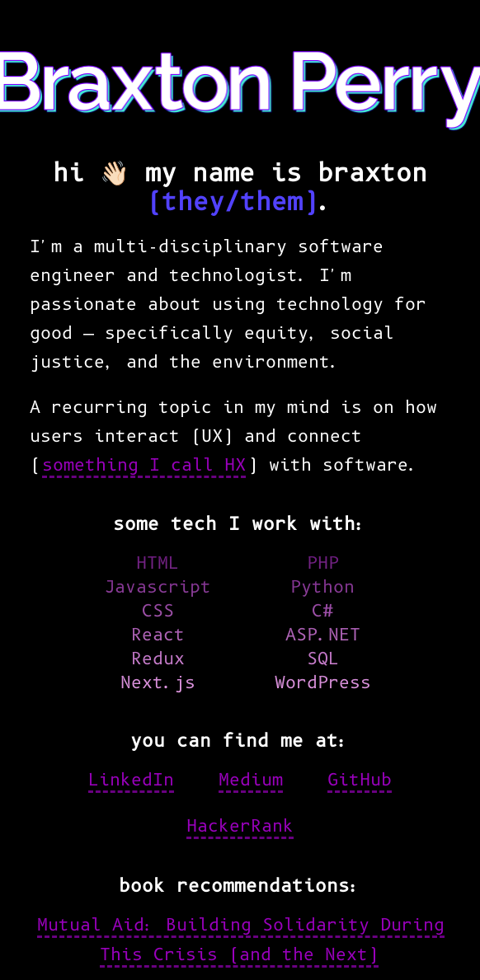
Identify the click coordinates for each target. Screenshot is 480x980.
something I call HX (144, 465)
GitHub (360, 780)
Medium (251, 780)
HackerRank (240, 826)
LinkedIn (131, 780)
